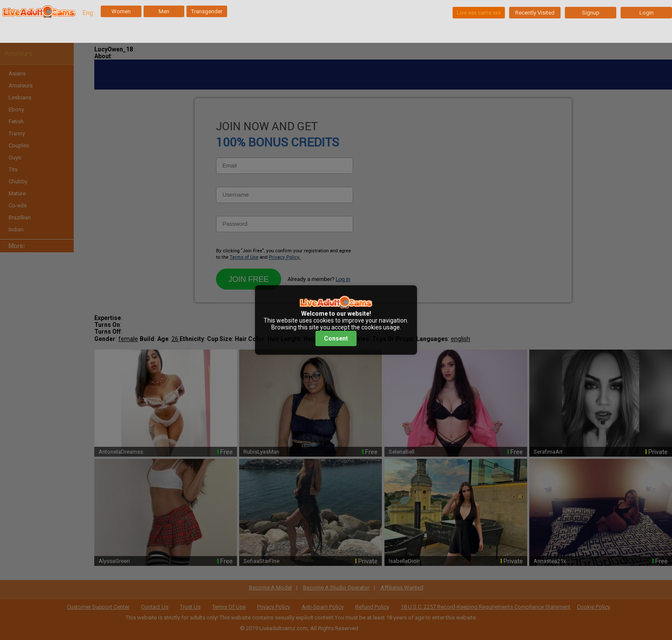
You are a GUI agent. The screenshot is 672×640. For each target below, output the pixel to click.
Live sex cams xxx (479, 13)
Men (164, 11)
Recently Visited (535, 13)
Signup (591, 13)
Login (646, 13)
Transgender (207, 11)
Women (121, 11)
